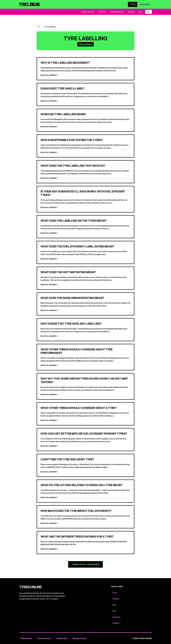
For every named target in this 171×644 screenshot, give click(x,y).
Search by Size (88, 12)
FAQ (148, 12)
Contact (116, 623)
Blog (141, 12)
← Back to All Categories (85, 564)
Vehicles (102, 12)
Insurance (145, 4)
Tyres (133, 4)
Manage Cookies (80, 638)
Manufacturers (117, 12)
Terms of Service (44, 638)
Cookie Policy (62, 638)
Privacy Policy (26, 638)
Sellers (131, 12)
